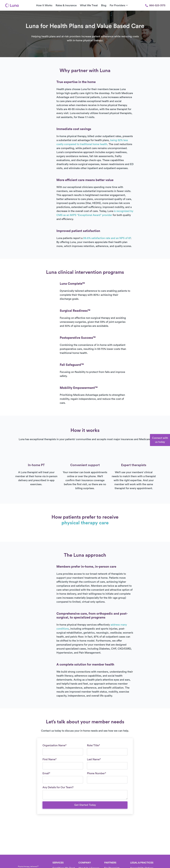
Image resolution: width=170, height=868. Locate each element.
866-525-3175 (155, 5)
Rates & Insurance (66, 5)
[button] (139, 122)
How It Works (44, 5)
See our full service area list (91, 142)
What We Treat (89, 5)
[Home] (12, 5)
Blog (104, 5)
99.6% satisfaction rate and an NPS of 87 (107, 238)
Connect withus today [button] (160, 440)
